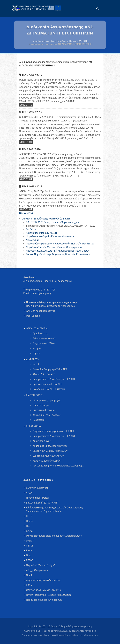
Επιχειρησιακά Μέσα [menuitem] (44, 343)
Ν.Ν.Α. (29, 575)
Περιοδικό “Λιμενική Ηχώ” (40, 565)
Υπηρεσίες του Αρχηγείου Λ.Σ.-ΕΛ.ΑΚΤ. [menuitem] (54, 431)
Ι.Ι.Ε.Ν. (29, 516)
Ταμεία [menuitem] (36, 353)
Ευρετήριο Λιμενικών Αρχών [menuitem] (48, 456)
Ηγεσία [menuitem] (36, 364)
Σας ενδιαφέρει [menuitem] (41, 405)
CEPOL (30, 546)
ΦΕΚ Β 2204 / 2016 (31, 112)
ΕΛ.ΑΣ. (30, 531)
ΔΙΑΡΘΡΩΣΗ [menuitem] (33, 359)
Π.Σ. (28, 526)
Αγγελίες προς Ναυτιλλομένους (43, 580)
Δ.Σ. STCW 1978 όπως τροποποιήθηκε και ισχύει (52, 222)
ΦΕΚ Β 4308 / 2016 (31, 75)
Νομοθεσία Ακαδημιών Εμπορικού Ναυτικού (50, 236)
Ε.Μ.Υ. (29, 585)
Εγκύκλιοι (31, 229)
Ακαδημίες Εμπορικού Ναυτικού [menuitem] (50, 446)
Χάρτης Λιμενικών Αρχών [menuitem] (47, 461)
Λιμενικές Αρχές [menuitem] (42, 441)
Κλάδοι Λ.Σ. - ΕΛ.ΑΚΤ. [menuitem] (44, 374)
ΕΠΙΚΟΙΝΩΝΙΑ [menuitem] (33, 426)
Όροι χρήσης (33, 316)
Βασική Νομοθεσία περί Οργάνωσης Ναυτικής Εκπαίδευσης (58, 254)
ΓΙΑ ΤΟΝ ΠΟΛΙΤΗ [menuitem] (35, 395)
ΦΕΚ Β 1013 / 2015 (31, 187)
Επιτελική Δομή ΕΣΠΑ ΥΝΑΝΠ (42, 503)
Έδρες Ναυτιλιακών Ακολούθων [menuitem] (50, 451)
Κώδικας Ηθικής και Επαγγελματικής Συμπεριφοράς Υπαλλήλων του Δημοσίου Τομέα (54, 509)
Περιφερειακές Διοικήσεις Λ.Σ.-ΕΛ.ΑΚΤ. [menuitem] (54, 379)
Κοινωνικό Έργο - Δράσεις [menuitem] (47, 415)
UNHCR (30, 541)
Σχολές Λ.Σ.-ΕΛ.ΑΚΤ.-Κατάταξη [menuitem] (49, 389)
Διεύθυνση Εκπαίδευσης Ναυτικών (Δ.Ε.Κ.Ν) (67, 41)
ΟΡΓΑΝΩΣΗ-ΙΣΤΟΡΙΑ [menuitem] (37, 329)
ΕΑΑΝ (29, 551)
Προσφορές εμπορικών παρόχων (44, 600)
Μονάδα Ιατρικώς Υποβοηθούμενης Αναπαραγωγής (54, 536)
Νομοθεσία (38, 41)
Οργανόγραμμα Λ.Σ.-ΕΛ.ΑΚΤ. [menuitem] (47, 384)
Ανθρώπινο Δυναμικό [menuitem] (44, 338)
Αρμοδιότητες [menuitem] (40, 333)
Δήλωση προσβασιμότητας (41, 311)
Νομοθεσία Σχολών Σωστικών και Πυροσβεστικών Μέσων (58, 251)
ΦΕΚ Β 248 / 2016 (30, 149)
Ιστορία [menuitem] (37, 348)
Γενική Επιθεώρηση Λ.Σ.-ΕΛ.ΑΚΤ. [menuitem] (50, 369)
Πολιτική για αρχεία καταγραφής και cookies (50, 306)
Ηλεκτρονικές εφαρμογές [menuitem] (47, 400)
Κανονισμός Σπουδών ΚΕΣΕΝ (41, 233)
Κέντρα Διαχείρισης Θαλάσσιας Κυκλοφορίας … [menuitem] (58, 466)
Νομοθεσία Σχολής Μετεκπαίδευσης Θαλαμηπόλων (54, 247)
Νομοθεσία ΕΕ (33, 240)
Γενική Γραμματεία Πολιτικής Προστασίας (49, 595)
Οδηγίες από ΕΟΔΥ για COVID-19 (44, 590)
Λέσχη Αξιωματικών (37, 570)
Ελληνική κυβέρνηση (37, 488)
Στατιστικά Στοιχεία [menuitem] (44, 410)
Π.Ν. (28, 555)
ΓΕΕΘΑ (30, 560)
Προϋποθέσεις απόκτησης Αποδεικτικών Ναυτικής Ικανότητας (60, 244)
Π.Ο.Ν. (29, 521)
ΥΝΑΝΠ (30, 493)
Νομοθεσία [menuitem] (39, 420)
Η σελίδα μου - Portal (37, 498)
